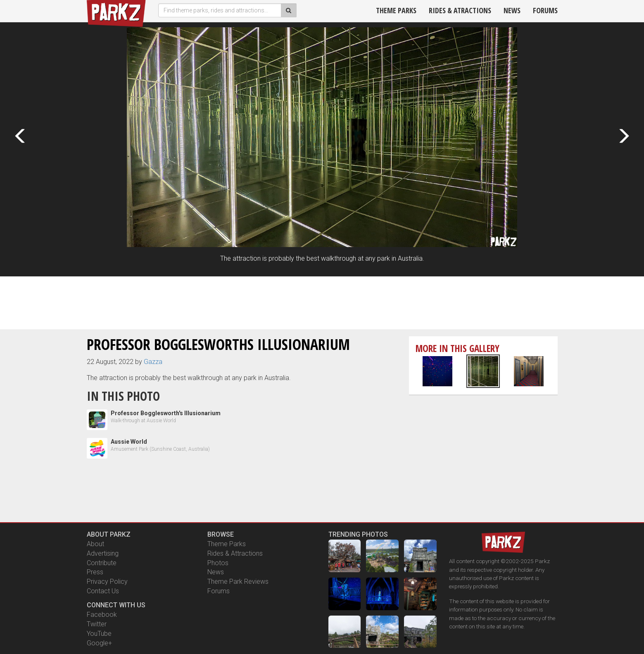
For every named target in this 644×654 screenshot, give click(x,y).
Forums (545, 10)
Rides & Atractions (460, 10)
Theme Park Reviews (238, 581)
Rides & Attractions (235, 553)
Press (95, 572)
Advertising (103, 553)
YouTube (99, 634)
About (95, 544)
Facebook (102, 615)
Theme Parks (396, 10)
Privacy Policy (107, 581)
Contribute (102, 563)
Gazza (153, 362)
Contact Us (103, 591)
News (512, 10)
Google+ (99, 643)
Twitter (97, 624)
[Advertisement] (322, 302)
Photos (218, 563)
